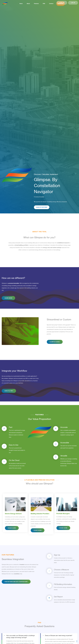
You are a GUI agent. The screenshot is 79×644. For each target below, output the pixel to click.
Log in (73, 3)
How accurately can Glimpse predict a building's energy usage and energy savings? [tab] (21, 637)
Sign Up (62, 3)
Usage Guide (12, 531)
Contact (49, 4)
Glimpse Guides (55, 342)
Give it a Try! (9, 391)
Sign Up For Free (42, 207)
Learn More (8, 298)
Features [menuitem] (34, 4)
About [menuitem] (25, 4)
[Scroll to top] (77, 642)
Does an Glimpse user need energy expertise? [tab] (59, 636)
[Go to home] (5, 4)
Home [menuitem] (18, 4)
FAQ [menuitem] (41, 4)
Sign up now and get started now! (16, 582)
